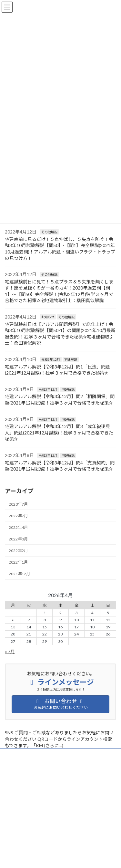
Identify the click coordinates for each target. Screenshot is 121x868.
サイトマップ (16, 766)
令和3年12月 (51, 359)
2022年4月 (18, 527)
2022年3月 (18, 539)
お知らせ (48, 317)
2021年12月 (19, 574)
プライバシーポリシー (24, 754)
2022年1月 (18, 562)
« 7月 (10, 651)
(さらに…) (54, 745)
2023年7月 (18, 504)
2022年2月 (18, 551)
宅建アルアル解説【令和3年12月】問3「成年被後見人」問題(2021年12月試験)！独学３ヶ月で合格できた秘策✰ (59, 433)
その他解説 (49, 232)
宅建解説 (71, 359)
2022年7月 (18, 515)
